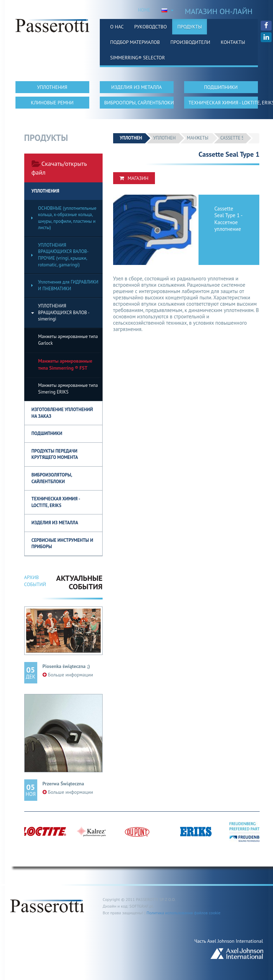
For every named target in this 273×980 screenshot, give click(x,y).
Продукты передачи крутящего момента (55, 454)
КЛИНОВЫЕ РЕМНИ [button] (52, 103)
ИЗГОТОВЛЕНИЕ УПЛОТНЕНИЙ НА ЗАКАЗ (62, 413)
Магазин (134, 178)
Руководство (151, 27)
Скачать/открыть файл (59, 168)
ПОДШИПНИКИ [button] (221, 87)
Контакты (233, 42)
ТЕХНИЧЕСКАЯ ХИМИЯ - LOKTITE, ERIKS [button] (223, 103)
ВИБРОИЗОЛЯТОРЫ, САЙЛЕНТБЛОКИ (52, 478)
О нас (117, 27)
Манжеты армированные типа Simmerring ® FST (65, 364)
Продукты (190, 27)
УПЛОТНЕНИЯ (45, 191)
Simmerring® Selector (138, 58)
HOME (144, 10)
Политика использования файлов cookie (183, 913)
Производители (190, 42)
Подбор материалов (135, 42)
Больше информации (68, 675)
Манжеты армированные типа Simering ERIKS (68, 389)
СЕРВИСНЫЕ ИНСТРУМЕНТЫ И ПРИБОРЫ (63, 544)
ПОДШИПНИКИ (47, 433)
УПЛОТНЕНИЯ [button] (52, 87)
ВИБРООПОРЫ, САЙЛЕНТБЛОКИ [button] (139, 103)
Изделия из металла (55, 523)
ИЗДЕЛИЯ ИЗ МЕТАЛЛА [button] (137, 87)
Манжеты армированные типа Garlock (68, 340)
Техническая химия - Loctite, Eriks (56, 502)
